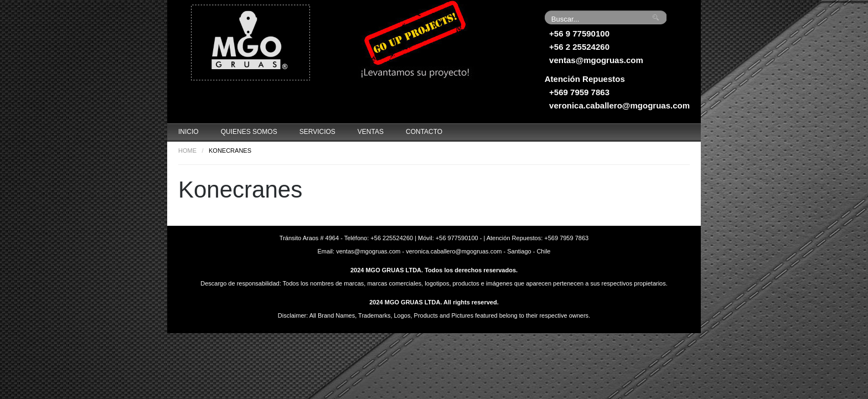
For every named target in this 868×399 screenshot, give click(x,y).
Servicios (317, 132)
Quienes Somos (249, 132)
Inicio (188, 132)
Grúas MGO (250, 42)
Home (187, 151)
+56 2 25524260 (579, 47)
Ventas (371, 132)
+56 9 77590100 (579, 33)
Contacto (424, 132)
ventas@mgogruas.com (596, 60)
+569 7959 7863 (579, 92)
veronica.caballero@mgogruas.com (619, 105)
